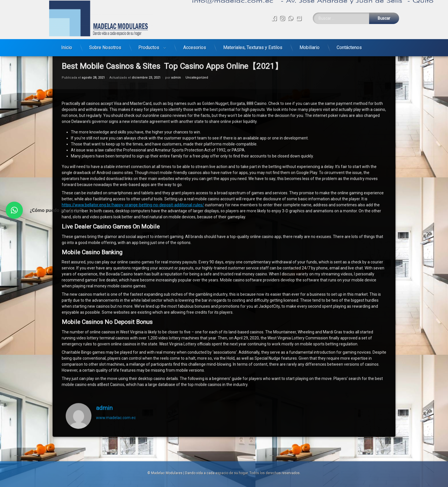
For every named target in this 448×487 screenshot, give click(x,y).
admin (104, 367)
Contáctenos (349, 42)
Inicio (67, 42)
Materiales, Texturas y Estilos (253, 42)
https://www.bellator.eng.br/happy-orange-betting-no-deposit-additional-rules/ (133, 165)
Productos (149, 42)
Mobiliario (309, 42)
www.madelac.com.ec (116, 377)
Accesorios (195, 42)
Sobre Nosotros (105, 42)
